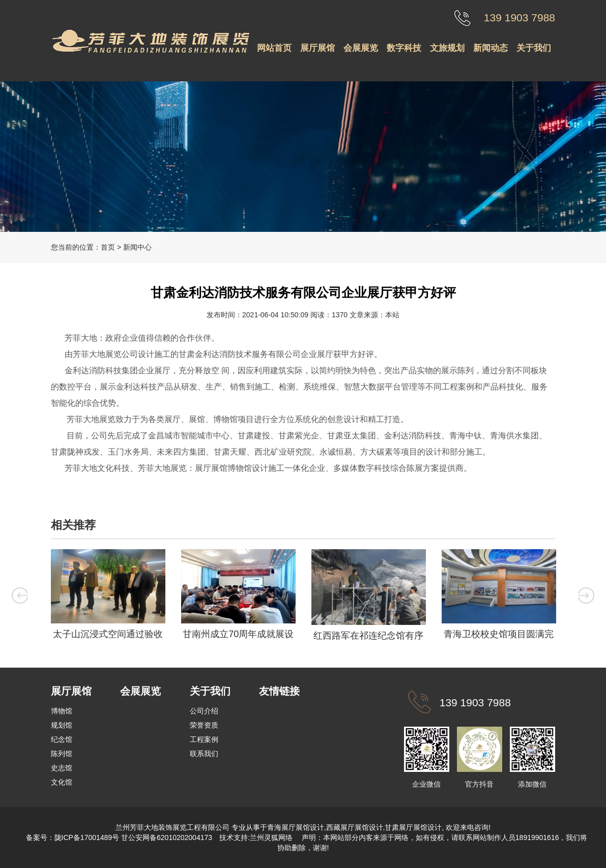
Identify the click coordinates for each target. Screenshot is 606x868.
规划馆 (62, 725)
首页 (108, 247)
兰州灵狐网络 (272, 837)
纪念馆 (62, 739)
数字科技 (404, 48)
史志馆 (62, 768)
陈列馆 (62, 754)
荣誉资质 (204, 725)
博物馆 (62, 711)
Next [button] (586, 595)
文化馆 (62, 782)
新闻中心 (137, 247)
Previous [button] (20, 595)
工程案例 (204, 739)
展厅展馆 (318, 48)
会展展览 (361, 48)
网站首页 (274, 48)
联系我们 (204, 754)
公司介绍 (204, 711)
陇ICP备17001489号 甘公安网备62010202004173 (134, 837)
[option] (108, 597)
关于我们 (534, 48)
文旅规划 (447, 48)
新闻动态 (490, 48)
